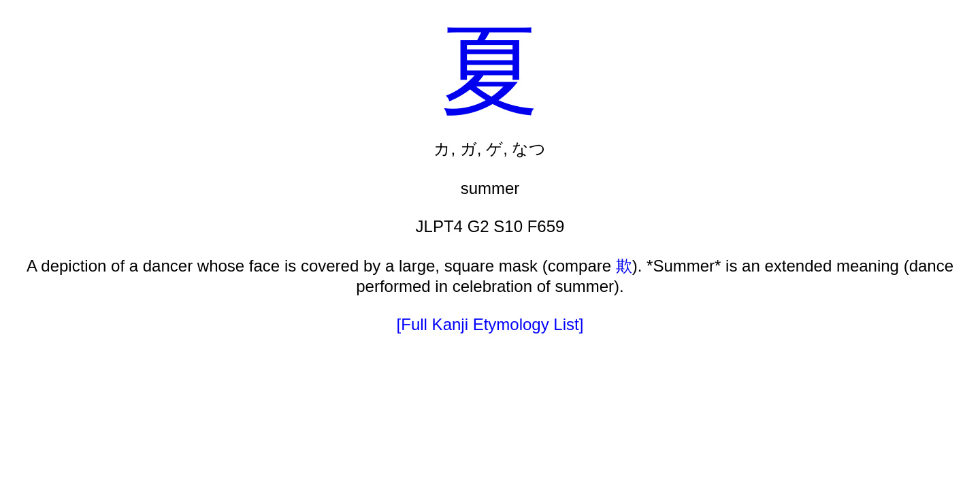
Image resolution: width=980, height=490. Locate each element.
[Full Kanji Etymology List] (490, 324)
